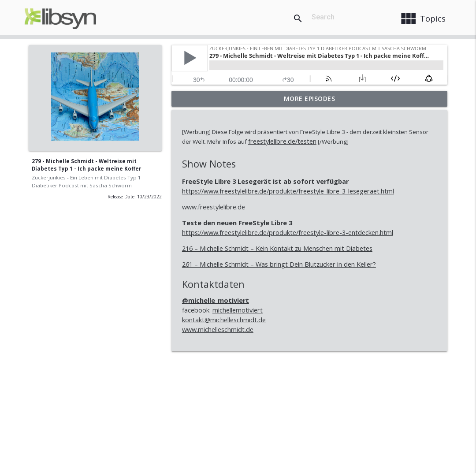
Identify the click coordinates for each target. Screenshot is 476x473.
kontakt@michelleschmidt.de (224, 320)
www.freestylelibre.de (214, 207)
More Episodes (310, 99)
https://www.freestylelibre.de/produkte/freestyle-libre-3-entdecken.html (288, 233)
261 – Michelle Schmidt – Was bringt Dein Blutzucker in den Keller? (279, 264)
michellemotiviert (238, 310)
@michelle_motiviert (216, 300)
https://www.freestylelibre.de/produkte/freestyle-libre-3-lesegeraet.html (288, 191)
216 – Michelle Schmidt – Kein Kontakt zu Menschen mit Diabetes (277, 248)
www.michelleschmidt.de (218, 330)
